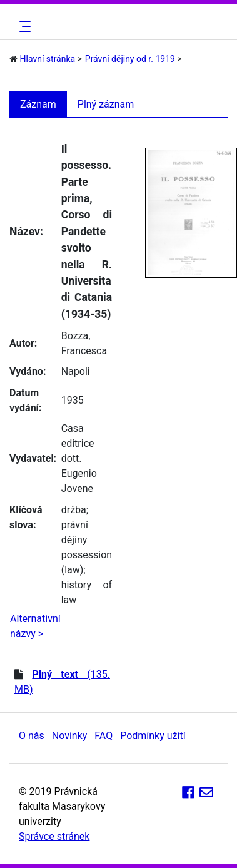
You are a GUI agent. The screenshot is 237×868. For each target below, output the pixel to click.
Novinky (70, 736)
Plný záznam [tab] (106, 104)
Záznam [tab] (38, 104)
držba (74, 510)
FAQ (103, 736)
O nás (32, 736)
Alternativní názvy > (35, 626)
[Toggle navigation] (23, 26)
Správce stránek (54, 836)
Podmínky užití (153, 736)
